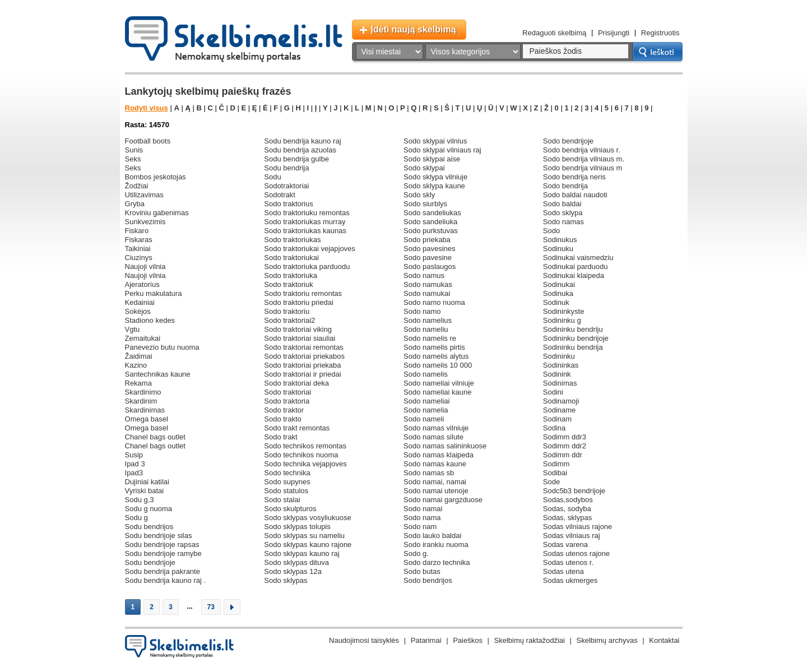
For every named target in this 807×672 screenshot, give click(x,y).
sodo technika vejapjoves (305, 464)
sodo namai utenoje (436, 491)
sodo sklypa (563, 213)
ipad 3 (135, 464)
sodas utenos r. (568, 562)
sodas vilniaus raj (572, 536)
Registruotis (660, 33)
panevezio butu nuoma (162, 347)
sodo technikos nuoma (301, 455)
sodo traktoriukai (291, 258)
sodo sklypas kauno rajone (308, 544)
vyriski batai (145, 491)
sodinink (557, 374)
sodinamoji (561, 401)
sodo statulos (286, 491)
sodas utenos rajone (576, 553)
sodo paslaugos (430, 267)
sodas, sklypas (567, 518)
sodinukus (560, 240)
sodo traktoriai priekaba (302, 365)
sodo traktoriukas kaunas (305, 231)
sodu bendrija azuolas (300, 150)
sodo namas (563, 222)
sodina (554, 428)
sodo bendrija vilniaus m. (584, 159)
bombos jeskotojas (156, 177)
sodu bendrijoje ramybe (163, 553)
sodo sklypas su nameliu (304, 536)
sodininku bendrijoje (576, 338)
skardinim (141, 401)
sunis (134, 150)
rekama (138, 383)
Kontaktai (664, 640)
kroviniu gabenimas (157, 213)
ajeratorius (142, 284)
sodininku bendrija (573, 347)
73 (211, 607)
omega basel (147, 419)
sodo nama (422, 518)
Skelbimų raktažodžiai (530, 640)
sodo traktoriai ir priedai (302, 374)
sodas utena (563, 571)
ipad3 (134, 473)
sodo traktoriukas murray (305, 222)
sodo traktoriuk (288, 284)
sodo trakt (280, 437)
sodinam (557, 419)
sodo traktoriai (287, 392)
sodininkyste (564, 311)
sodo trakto (283, 419)
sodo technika (287, 473)
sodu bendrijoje (150, 562)
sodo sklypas (286, 580)
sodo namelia (426, 410)
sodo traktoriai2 (289, 320)
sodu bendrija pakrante (163, 571)
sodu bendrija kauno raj (302, 141)
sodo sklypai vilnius (435, 141)
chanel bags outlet (155, 437)
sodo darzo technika (437, 562)
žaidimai (139, 356)
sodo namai (423, 509)
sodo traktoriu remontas (303, 293)
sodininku (559, 356)
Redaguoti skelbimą (554, 33)
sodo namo (422, 311)
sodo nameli (424, 419)
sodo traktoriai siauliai (300, 338)
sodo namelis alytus (436, 356)
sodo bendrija (565, 186)
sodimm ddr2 (565, 446)
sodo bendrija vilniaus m (583, 168)
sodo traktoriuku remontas (307, 213)
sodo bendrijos (428, 580)
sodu (272, 177)
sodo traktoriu (287, 311)
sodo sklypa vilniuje (435, 177)
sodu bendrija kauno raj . (166, 580)
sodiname (560, 410)
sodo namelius (428, 320)
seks (133, 159)
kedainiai (140, 302)
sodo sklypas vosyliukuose (307, 518)
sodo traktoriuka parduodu (307, 267)
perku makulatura (154, 293)
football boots (148, 141)
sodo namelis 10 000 (438, 365)
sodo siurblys (425, 204)
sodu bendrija (286, 168)
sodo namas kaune (435, 464)
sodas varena (565, 544)
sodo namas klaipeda (439, 455)
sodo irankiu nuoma (436, 544)
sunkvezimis (145, 222)
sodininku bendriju (573, 329)
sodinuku (558, 249)
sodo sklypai (424, 168)
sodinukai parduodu (576, 267)
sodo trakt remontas (297, 428)
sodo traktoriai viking (298, 329)
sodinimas (560, 383)
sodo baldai (562, 204)
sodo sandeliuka (430, 222)
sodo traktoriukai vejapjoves (310, 249)
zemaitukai (143, 338)
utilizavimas (144, 195)
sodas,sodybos (568, 500)
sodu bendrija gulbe (296, 159)
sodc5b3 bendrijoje (574, 491)
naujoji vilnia (145, 267)
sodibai (555, 473)
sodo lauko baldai (432, 536)
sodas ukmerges (571, 580)
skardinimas (145, 410)
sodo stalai (282, 500)
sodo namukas (428, 284)
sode (551, 482)
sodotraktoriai (286, 186)
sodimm (556, 464)
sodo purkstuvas (431, 231)
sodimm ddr (563, 455)
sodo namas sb (429, 473)
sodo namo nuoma (434, 302)
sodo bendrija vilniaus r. (582, 150)
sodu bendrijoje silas (159, 536)
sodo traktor (284, 410)
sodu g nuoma (149, 509)
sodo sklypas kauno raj (302, 553)
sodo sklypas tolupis (297, 527)
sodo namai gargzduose (443, 500)
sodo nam (420, 527)
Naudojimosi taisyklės (364, 640)
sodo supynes (287, 482)
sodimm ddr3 (565, 437)
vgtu (133, 329)
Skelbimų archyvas (607, 640)
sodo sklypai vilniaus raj (442, 150)
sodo (551, 231)
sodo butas (422, 571)
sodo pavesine (428, 258)
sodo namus (424, 275)
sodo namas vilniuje (436, 428)
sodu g (136, 518)
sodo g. (416, 553)
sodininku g (562, 320)
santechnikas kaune (158, 374)
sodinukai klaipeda (574, 275)
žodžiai (137, 186)
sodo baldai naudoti (575, 195)
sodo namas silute (433, 437)
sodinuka (558, 293)
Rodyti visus (147, 108)
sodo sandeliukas (432, 213)
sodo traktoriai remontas (304, 347)
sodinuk (556, 302)
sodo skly (419, 195)
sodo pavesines (430, 249)
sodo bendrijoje (568, 141)
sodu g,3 (140, 500)
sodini (553, 392)
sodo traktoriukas (292, 240)
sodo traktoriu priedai (299, 302)
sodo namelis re (430, 338)
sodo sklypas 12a (293, 571)
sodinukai (559, 284)
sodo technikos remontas (305, 446)
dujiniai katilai (147, 482)
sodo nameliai (426, 401)
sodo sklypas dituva (296, 562)
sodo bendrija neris (574, 177)
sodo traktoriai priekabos (304, 356)
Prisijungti (614, 33)
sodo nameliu (426, 329)
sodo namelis (426, 374)
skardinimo (143, 392)
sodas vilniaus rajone (578, 527)
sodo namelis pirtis (434, 347)
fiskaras (139, 240)
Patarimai (426, 640)
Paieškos (468, 640)
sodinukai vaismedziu (578, 258)
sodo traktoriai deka (296, 383)
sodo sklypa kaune (434, 186)
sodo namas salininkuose (445, 446)
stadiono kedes (150, 320)
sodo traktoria (287, 401)
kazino (136, 365)
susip (134, 455)
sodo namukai (427, 293)
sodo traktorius (288, 204)
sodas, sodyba (567, 509)
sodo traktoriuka (291, 275)
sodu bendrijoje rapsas (162, 544)
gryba (135, 204)
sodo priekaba (427, 240)
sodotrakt (280, 195)
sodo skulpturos (290, 509)
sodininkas (561, 365)
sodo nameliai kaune (437, 392)
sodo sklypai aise (432, 159)
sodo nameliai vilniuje (439, 383)
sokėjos (138, 311)
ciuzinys (139, 258)
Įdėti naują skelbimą (414, 29)
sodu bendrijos (149, 527)
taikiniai (138, 249)
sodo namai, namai (435, 482)
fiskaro (137, 231)
